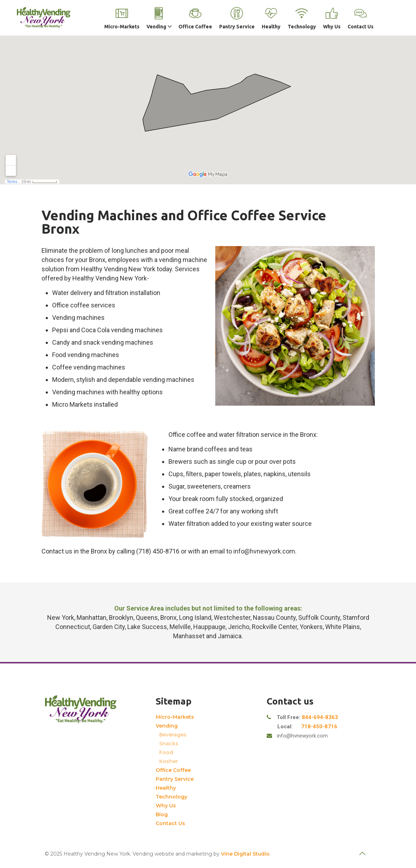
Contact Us (170, 823)
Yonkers (311, 627)
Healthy (166, 788)
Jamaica (230, 636)
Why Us (166, 806)
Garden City (109, 627)
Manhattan (91, 617)
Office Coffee (173, 770)
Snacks (169, 744)
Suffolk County (319, 617)
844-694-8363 (320, 717)
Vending (167, 726)
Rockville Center (274, 627)
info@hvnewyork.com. (265, 551)
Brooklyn (121, 617)
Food (166, 752)
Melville (180, 627)
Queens (147, 617)
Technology (171, 797)
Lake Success (147, 627)
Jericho (239, 627)
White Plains (343, 627)
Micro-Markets (175, 717)
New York (61, 617)
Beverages (173, 735)
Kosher (169, 761)
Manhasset (189, 636)
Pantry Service (175, 779)
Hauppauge (209, 627)
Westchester (232, 617)
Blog (162, 814)
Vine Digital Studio (245, 854)
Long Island (195, 617)
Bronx (168, 617)
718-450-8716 (319, 727)
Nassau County (274, 617)
